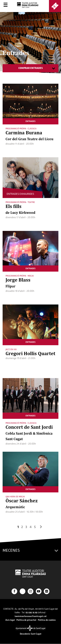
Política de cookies (47, 620)
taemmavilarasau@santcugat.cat (31, 616)
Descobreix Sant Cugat (31, 634)
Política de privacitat (26, 620)
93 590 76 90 (31, 613)
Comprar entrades (31, 68)
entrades (30, 121)
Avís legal (10, 620)
